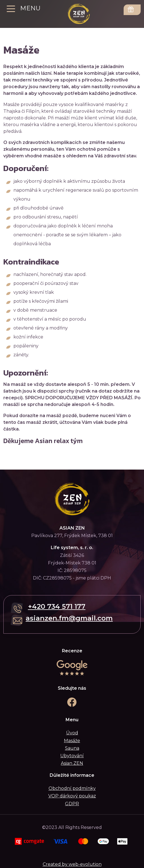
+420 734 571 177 (57, 606)
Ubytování (72, 756)
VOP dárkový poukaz (72, 796)
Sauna (72, 748)
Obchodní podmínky (72, 788)
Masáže (72, 741)
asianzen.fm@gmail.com (69, 618)
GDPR (72, 804)
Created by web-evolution (72, 864)
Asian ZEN (72, 763)
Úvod (72, 733)
